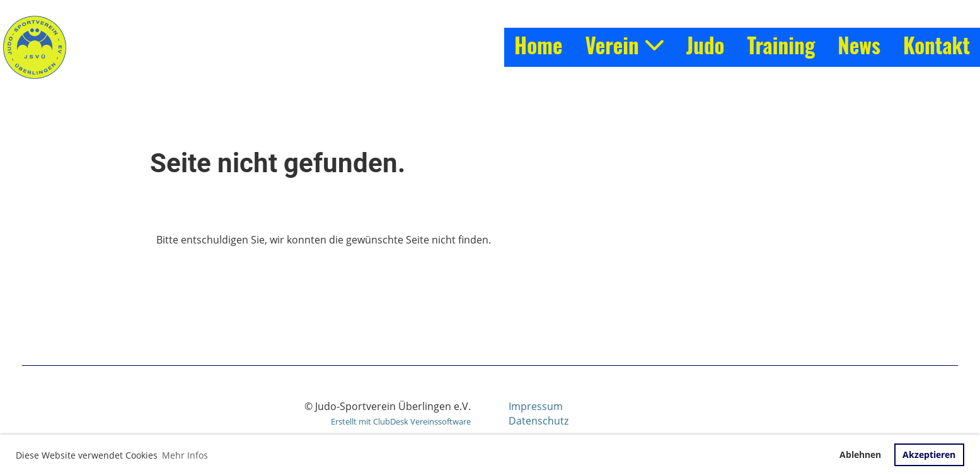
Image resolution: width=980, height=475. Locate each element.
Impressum (536, 406)
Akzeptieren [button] (929, 454)
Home (538, 45)
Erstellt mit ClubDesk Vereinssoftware (401, 421)
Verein (624, 45)
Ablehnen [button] (860, 454)
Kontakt (937, 45)
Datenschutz (539, 421)
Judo (706, 45)
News (859, 45)
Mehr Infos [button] (185, 455)
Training (781, 45)
